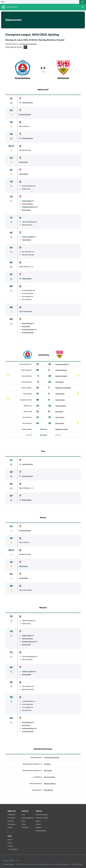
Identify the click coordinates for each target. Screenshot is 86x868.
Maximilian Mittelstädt (63, 388)
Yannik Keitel (24, 174)
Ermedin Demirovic (29, 207)
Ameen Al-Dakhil (28, 237)
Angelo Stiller (60, 400)
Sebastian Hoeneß (62, 429)
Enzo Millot (26, 326)
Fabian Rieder (27, 201)
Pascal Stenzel (27, 323)
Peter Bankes (48, 790)
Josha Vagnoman (28, 332)
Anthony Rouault (25, 114)
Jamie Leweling (27, 103)
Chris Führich (60, 417)
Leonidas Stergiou (28, 329)
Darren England (49, 777)
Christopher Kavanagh (28, 44)
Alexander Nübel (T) (62, 364)
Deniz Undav (23, 162)
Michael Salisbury (50, 784)
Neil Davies (48, 771)
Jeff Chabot (59, 382)
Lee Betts (47, 764)
